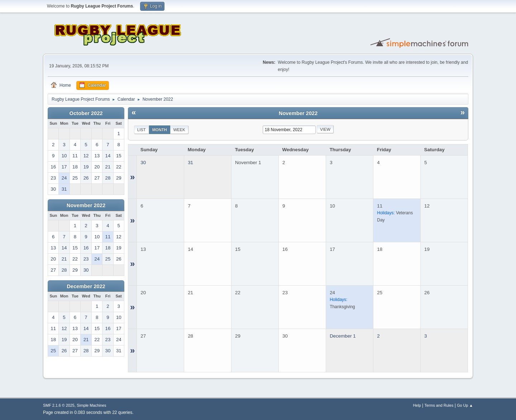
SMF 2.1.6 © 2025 (59, 405)
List (142, 130)
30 (143, 163)
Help (417, 405)
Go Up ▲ (465, 405)
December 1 (343, 336)
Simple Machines (91, 405)
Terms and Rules (439, 405)
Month (160, 130)
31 (190, 163)
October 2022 (86, 113)
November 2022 (86, 205)
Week (179, 130)
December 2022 (86, 286)
